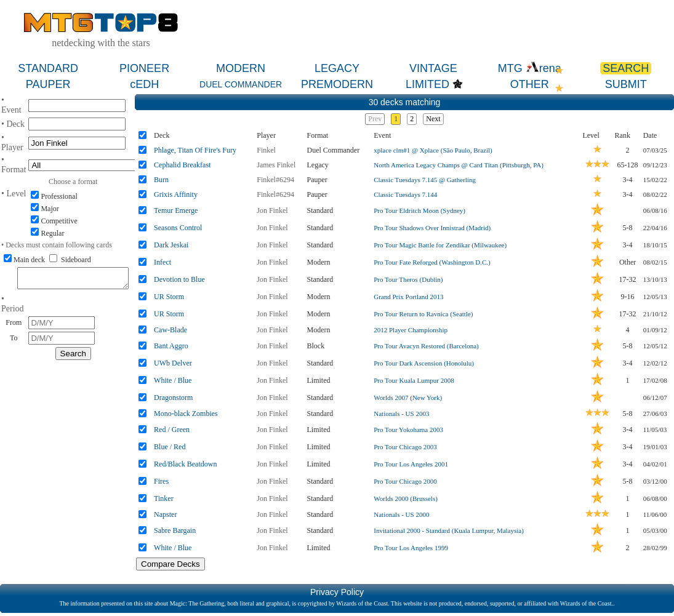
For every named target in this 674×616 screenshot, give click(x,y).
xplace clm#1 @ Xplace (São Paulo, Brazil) (433, 150)
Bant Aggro (171, 346)
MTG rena (530, 68)
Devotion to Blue (179, 279)
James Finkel (276, 165)
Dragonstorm (173, 398)
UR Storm (169, 297)
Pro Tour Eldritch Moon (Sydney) (419, 210)
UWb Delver (173, 363)
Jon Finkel (272, 210)
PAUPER (48, 84)
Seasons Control (178, 228)
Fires (161, 481)
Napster (165, 514)
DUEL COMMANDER (241, 84)
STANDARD (48, 68)
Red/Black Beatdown (185, 464)
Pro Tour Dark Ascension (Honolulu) (424, 363)
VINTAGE (433, 68)
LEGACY (337, 68)
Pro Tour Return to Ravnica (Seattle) (423, 314)
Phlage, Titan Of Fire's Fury (195, 150)
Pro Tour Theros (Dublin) (408, 279)
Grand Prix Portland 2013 (408, 297)
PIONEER (144, 68)
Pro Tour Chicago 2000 (405, 481)
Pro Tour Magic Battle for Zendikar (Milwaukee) (440, 245)
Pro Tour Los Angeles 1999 (411, 548)
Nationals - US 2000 (401, 514)
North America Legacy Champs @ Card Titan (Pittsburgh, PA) (459, 165)
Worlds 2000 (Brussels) (406, 498)
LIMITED (427, 84)
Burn (161, 180)
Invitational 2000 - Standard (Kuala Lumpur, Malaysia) (449, 530)
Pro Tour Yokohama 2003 (408, 430)
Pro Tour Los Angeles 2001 (411, 464)
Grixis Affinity (176, 194)
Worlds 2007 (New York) (408, 398)
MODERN (241, 68)
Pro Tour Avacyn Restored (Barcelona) (426, 346)
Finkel (266, 150)
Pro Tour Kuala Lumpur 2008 (414, 380)
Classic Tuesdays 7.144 (405, 194)
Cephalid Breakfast (182, 165)
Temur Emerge (176, 210)
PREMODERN (337, 84)
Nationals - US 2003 (401, 414)
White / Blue (173, 380)
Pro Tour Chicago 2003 (405, 447)
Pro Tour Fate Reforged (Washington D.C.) (432, 262)
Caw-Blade (171, 330)
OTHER (530, 84)
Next (433, 119)
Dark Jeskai (171, 245)
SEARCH (626, 68)
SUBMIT (626, 84)
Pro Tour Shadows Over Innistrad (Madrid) (432, 228)
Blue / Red (170, 447)
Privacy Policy (337, 592)
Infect (162, 262)
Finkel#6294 (275, 180)
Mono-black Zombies (186, 414)
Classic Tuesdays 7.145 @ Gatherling (425, 180)
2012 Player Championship (411, 330)
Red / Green (172, 430)
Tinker (164, 498)
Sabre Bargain (175, 530)
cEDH (144, 84)
